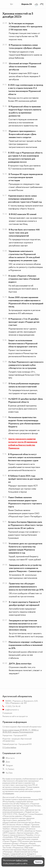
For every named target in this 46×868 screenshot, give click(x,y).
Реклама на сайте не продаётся (15, 716)
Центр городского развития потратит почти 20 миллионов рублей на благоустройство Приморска (23, 444)
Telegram (9, 766)
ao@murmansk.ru (12, 710)
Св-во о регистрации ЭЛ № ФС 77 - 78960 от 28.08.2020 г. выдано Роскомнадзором (21, 731)
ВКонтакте (10, 758)
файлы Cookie (22, 860)
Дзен (8, 762)
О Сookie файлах (9, 748)
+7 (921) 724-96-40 (13, 706)
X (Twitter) (10, 769)
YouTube (9, 773)
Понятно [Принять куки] (38, 862)
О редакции (7, 713)
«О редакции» (8, 793)
